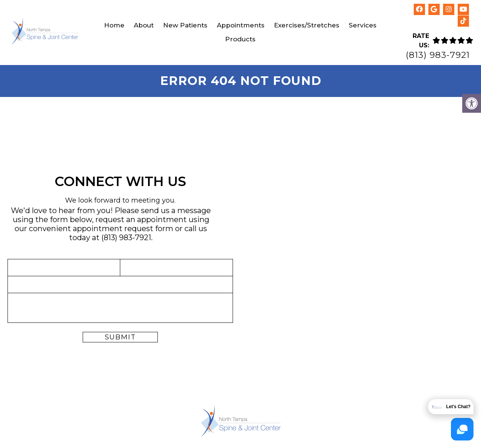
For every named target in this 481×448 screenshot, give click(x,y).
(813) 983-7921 (438, 55)
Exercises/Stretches (307, 25)
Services (363, 25)
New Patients (185, 25)
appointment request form (123, 229)
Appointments (241, 25)
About (144, 25)
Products (240, 39)
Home (114, 25)
